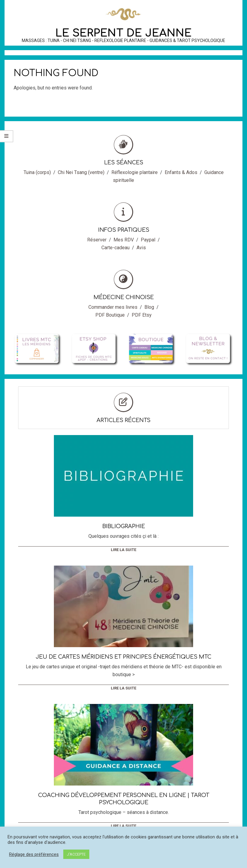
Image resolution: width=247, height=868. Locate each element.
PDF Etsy (142, 315)
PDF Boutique (110, 315)
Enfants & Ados (181, 172)
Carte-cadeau (115, 248)
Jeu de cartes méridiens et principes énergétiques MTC (123, 657)
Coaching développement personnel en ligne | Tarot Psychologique (124, 799)
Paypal (148, 240)
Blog (149, 307)
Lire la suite (123, 550)
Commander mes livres (113, 307)
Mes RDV (124, 240)
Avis (141, 248)
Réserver (97, 240)
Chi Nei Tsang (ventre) (81, 172)
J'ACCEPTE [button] (76, 854)
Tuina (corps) (37, 172)
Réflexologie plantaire (135, 172)
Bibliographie (124, 526)
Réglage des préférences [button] (34, 854)
